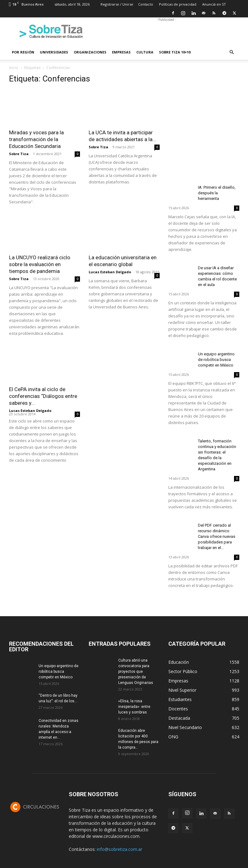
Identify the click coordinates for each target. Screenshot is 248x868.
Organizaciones (90, 52)
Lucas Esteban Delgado (110, 272)
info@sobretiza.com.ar (119, 849)
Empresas (121, 52)
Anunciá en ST (214, 4)
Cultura (145, 52)
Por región (23, 52)
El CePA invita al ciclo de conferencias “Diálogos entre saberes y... (43, 396)
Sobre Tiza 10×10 (175, 52)
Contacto (146, 4)
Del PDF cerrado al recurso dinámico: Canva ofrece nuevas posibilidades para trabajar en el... (217, 536)
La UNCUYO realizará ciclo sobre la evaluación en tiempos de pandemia (40, 264)
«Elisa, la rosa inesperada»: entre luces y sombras (134, 707)
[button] (232, 52)
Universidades (54, 52)
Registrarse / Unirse (117, 4)
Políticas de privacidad (178, 4)
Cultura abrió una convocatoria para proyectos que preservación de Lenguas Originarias (136, 672)
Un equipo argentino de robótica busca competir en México (216, 360)
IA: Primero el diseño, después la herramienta (217, 193)
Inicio (14, 68)
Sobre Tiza (19, 154)
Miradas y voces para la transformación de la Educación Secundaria (36, 139)
